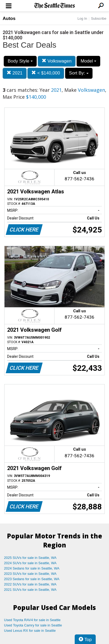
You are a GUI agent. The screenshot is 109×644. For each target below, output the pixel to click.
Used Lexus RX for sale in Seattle (30, 631)
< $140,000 (46, 73)
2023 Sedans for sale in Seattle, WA (32, 579)
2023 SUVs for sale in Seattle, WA (30, 574)
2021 (15, 73)
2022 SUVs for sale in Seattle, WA (30, 584)
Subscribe (99, 18)
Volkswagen (57, 61)
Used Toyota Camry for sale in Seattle (33, 625)
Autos (9, 18)
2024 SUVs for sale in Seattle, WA (30, 563)
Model (88, 61)
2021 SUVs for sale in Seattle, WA (30, 590)
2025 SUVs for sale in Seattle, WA (30, 558)
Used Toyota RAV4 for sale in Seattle (32, 620)
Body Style (20, 61)
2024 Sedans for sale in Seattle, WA (32, 568)
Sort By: (79, 73)
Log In (82, 18)
